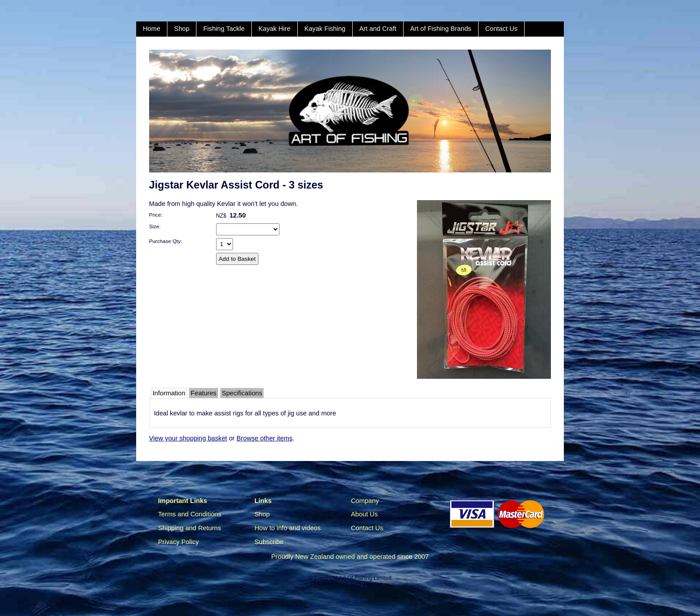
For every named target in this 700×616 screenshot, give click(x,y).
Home (152, 29)
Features (204, 393)
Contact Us (502, 29)
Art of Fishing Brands (441, 29)
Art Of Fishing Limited (365, 578)
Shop (182, 29)
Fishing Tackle (224, 29)
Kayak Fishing (325, 29)
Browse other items (265, 438)
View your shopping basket (188, 438)
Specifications (242, 393)
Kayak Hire (275, 29)
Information (169, 393)
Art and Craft (378, 29)
